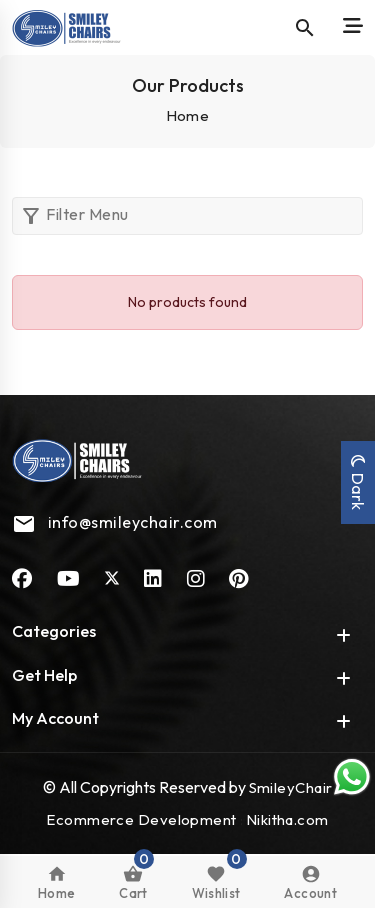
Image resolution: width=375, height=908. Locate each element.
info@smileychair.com (133, 522)
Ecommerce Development (141, 819)
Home (188, 115)
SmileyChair (291, 787)
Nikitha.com (287, 819)
